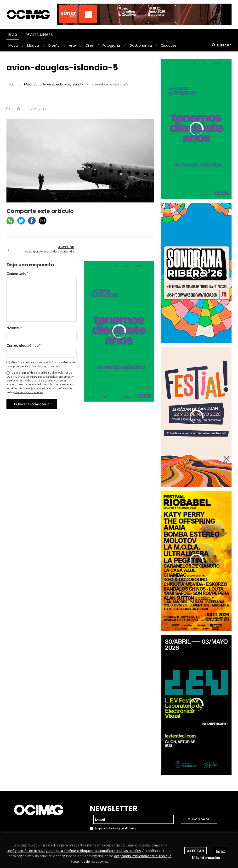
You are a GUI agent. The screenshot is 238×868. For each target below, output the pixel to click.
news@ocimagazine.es (38, 388)
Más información (206, 857)
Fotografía (111, 45)
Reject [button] (221, 851)
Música (33, 45)
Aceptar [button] (195, 851)
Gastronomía (141, 45)
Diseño (54, 45)
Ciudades (169, 45)
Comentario (17, 273)
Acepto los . (113, 828)
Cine (89, 45)
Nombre (14, 328)
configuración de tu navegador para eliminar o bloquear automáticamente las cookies (74, 851)
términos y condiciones (29, 392)
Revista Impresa (39, 35)
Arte (72, 45)
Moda (13, 45)
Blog (13, 35)
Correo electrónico (24, 345)
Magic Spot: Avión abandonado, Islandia (49, 251)
